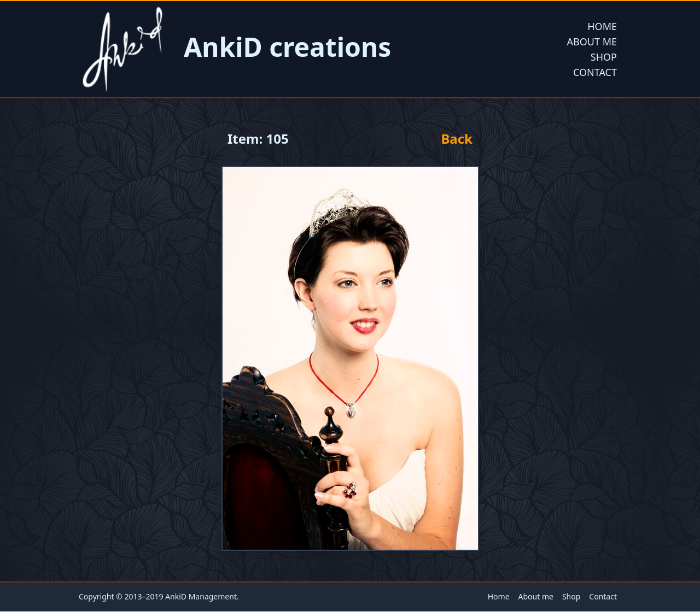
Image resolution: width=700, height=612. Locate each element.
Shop (604, 57)
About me (592, 42)
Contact (595, 72)
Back (457, 139)
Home (602, 26)
